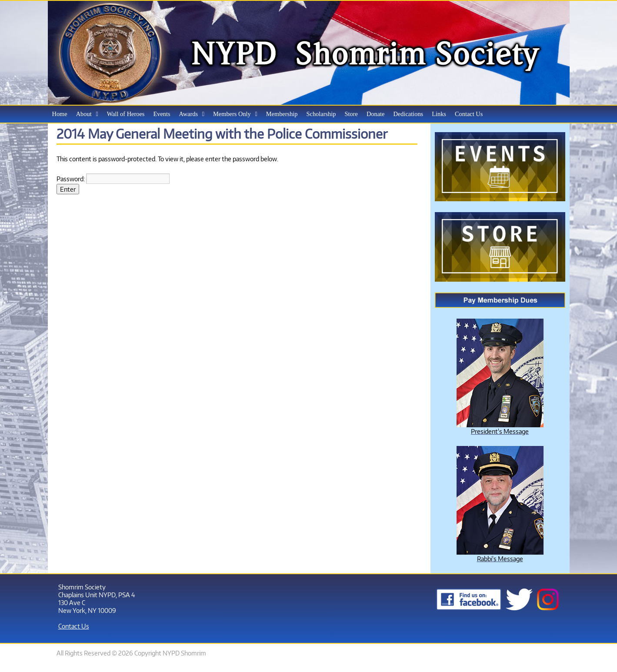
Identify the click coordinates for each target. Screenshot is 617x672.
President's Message (500, 431)
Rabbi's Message (500, 559)
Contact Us (74, 626)
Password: (113, 179)
